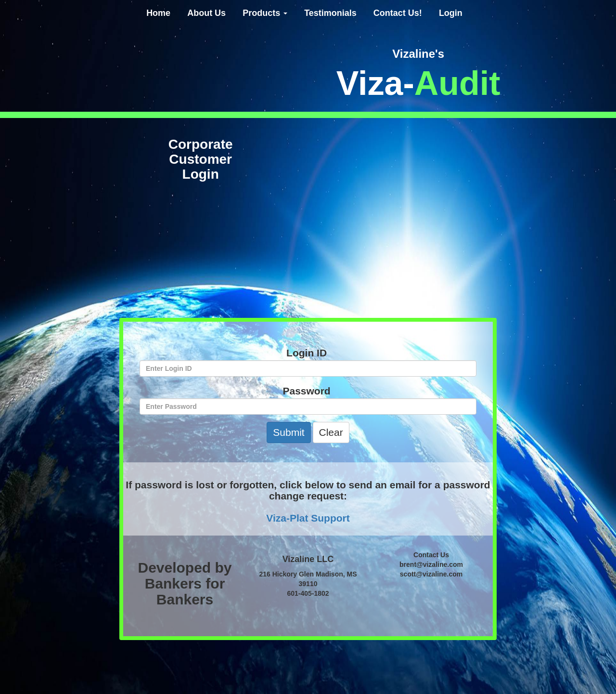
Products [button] (265, 13)
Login (451, 13)
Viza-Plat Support (308, 518)
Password (308, 391)
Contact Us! (398, 13)
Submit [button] (289, 432)
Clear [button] (331, 432)
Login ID (308, 353)
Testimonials (330, 13)
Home (158, 13)
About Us (206, 13)
